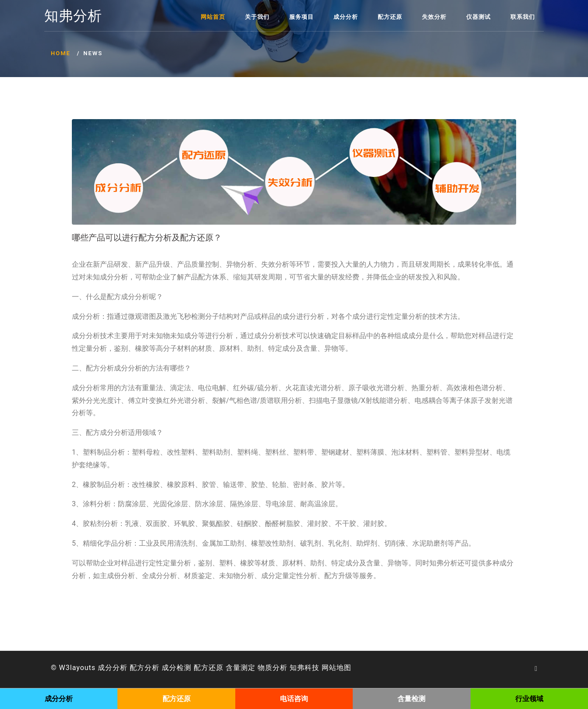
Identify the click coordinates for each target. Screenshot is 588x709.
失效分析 (434, 17)
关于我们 (257, 17)
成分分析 (346, 17)
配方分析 (145, 668)
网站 (329, 668)
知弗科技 (305, 668)
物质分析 (273, 668)
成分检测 (177, 668)
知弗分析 (73, 16)
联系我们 (523, 17)
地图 (344, 668)
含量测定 (241, 668)
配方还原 (390, 17)
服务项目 (301, 17)
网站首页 (213, 17)
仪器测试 (478, 17)
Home (61, 53)
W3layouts (78, 668)
